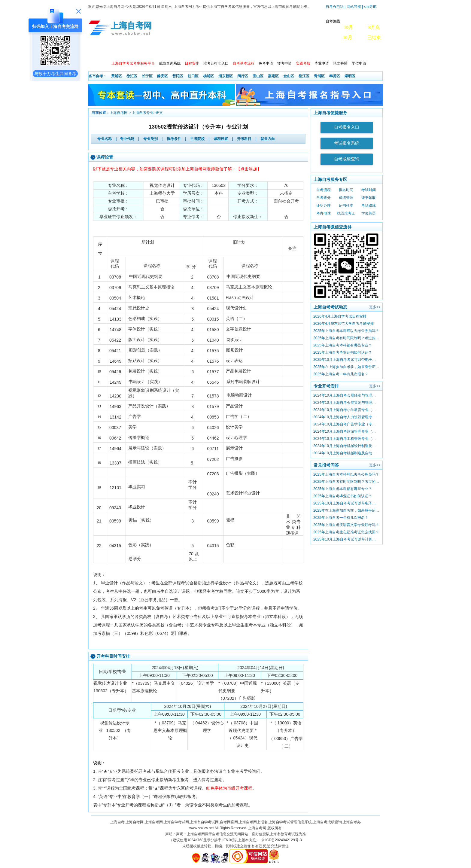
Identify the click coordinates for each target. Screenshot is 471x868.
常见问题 (299, 51)
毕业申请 (322, 63)
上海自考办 (353, 51)
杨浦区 (208, 76)
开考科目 (244, 139)
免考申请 (266, 63)
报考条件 (174, 139)
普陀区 (178, 76)
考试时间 (369, 190)
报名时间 (346, 190)
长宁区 (147, 76)
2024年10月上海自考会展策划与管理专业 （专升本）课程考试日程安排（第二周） (346, 403)
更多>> (375, 307)
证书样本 (346, 206)
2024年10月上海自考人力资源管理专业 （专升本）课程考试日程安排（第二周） (346, 417)
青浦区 (319, 76)
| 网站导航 (353, 7)
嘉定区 (273, 76)
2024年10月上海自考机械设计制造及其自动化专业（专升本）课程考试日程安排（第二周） (346, 446)
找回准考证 (346, 213)
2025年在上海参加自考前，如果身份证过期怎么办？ (346, 367)
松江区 (304, 76)
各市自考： (98, 76)
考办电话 (324, 213)
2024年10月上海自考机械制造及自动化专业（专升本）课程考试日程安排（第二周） (346, 453)
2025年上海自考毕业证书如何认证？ (343, 352)
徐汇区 (132, 76)
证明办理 (324, 206)
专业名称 (105, 139)
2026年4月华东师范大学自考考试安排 (343, 324)
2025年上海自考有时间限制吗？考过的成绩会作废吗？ (346, 338)
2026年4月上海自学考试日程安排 (340, 316)
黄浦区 (117, 76)
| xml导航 (369, 7)
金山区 (289, 76)
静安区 (163, 76)
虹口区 (193, 76)
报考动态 (144, 51)
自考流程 (324, 190)
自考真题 (325, 51)
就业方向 (268, 139)
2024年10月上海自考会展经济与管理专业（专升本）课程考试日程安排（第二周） (346, 395)
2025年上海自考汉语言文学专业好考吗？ (346, 525)
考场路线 (369, 206)
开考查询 (170, 51)
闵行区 (243, 76)
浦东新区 (226, 76)
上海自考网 (119, 113)
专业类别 (150, 139)
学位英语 (369, 213)
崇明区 (350, 76)
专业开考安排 (326, 386)
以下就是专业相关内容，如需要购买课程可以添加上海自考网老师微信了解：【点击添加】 (177, 169)
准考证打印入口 (216, 63)
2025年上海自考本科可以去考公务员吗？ (346, 331)
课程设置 (221, 139)
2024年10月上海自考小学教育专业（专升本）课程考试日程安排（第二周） (346, 410)
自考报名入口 (347, 127)
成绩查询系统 (170, 63)
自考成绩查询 (347, 159)
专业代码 (127, 139)
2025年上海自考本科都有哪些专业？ (343, 345)
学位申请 (359, 63)
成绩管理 (346, 198)
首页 (97, 51)
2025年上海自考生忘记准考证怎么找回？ (346, 532)
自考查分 (324, 198)
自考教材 (274, 51)
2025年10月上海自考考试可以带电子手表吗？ (346, 360)
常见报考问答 (326, 465)
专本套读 (248, 51)
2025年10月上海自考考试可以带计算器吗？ (346, 539)
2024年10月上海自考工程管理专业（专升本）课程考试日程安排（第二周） (346, 439)
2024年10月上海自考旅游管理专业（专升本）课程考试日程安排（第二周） (346, 431)
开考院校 (222, 51)
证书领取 (369, 198)
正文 (159, 113)
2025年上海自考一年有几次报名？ (341, 374)
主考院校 (197, 139)
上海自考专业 (143, 113)
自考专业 (196, 51)
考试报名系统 (347, 143)
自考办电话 (335, 7)
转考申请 (284, 63)
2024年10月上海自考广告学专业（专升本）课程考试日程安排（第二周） (346, 424)
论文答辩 (340, 63)
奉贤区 (335, 76)
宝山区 (258, 76)
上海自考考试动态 (330, 307)
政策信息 (119, 51)
